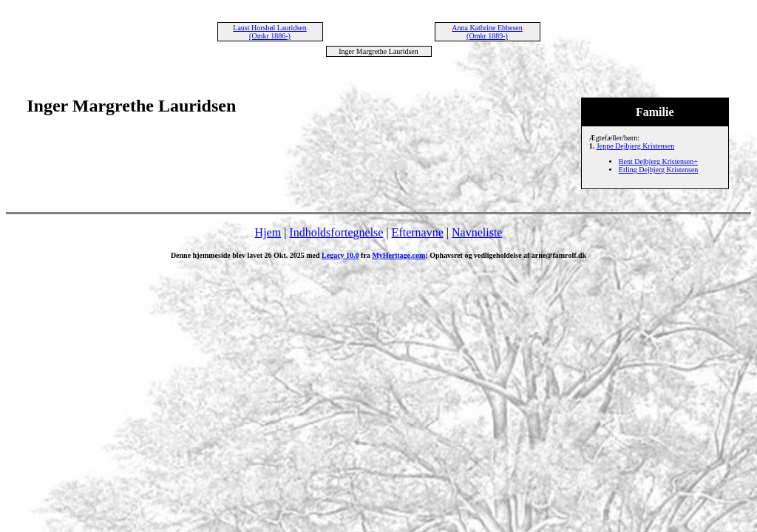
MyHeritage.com (398, 255)
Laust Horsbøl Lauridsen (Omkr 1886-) (269, 32)
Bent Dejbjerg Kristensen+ (658, 161)
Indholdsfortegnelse (336, 232)
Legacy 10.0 (340, 255)
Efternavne (418, 232)
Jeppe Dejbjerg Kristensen (635, 146)
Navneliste (477, 232)
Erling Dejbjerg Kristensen (659, 170)
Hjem (268, 232)
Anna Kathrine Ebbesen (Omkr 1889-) (487, 32)
